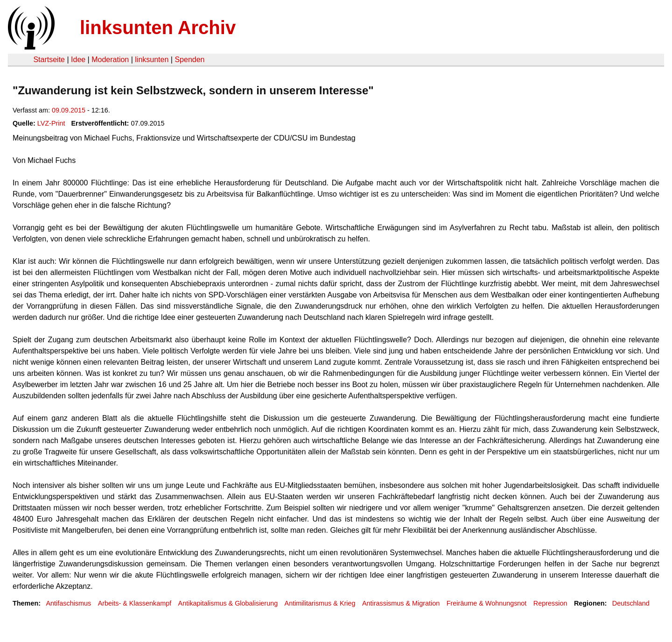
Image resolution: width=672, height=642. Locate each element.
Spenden (189, 60)
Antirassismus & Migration (401, 603)
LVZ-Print (51, 123)
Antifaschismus (68, 603)
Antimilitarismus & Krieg (320, 603)
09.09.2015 (69, 110)
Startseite (49, 60)
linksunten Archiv (158, 28)
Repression (550, 603)
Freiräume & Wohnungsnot (487, 603)
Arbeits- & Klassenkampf (135, 603)
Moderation (110, 60)
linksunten (152, 60)
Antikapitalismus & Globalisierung (228, 603)
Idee (78, 60)
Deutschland (631, 603)
